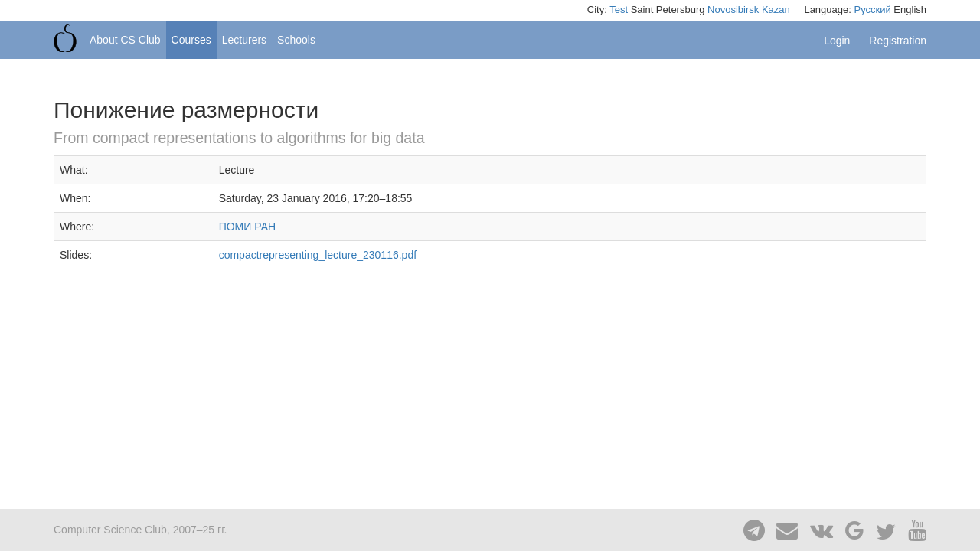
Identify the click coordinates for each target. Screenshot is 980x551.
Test (619, 10)
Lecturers (244, 40)
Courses (191, 40)
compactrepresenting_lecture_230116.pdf (318, 255)
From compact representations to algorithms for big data (239, 138)
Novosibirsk (733, 10)
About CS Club (125, 40)
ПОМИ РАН (247, 227)
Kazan (776, 10)
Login (838, 41)
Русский (872, 10)
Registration (898, 41)
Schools (296, 40)
